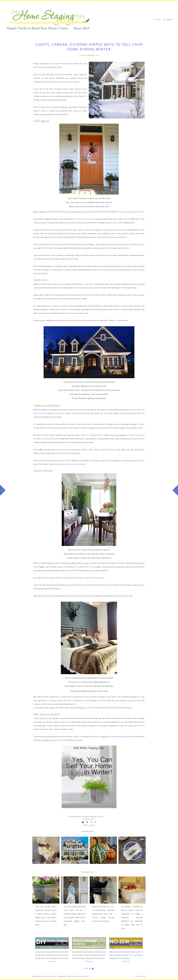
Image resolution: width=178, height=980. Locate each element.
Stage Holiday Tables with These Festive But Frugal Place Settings (132, 850)
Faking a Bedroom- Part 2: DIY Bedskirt (132, 890)
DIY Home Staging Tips (47, 976)
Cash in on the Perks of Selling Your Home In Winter (75, 850)
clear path (89, 284)
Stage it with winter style (94, 578)
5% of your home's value (82, 219)
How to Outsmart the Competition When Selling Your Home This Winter (46, 850)
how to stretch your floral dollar (72, 464)
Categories (157, 20)
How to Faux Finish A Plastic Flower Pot (46, 890)
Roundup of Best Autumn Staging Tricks (103, 850)
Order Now (52, 961)
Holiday (92, 825)
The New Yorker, (83, 567)
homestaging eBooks (123, 736)
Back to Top (141, 976)
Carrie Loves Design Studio (78, 976)
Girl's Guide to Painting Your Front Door (75, 890)
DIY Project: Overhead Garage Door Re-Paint (103, 890)
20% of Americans (44, 439)
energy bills (132, 700)
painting (73, 450)
